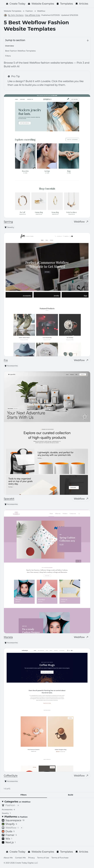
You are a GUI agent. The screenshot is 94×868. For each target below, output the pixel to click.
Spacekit (9, 499)
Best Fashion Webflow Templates (20, 51)
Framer (9, 835)
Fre (6, 360)
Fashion (9, 805)
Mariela (8, 637)
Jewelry (9, 227)
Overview (9, 46)
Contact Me (20, 858)
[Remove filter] (18, 805)
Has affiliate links (32, 15)
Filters (8, 56)
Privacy (31, 858)
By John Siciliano (16, 15)
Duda (8, 831)
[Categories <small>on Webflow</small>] (47, 802)
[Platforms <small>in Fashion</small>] (47, 817)
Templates (65, 4)
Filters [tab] (24, 795)
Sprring (8, 222)
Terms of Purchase (60, 858)
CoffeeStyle (11, 776)
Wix (7, 839)
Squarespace (13, 820)
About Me (8, 858)
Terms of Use (43, 858)
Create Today (16, 4)
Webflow (81, 222)
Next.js (9, 842)
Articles (82, 4)
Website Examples (41, 4)
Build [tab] (70, 795)
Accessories (11, 366)
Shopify (9, 824)
